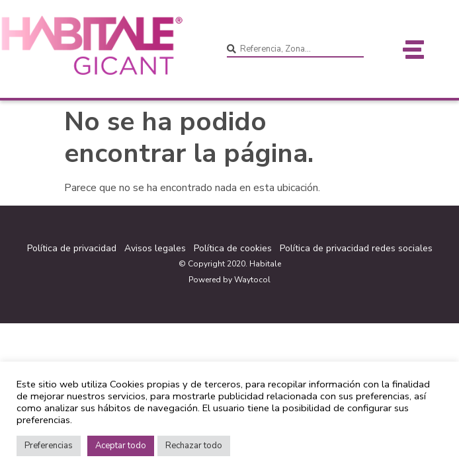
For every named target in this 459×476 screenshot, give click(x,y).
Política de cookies (233, 248)
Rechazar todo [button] (194, 446)
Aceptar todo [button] (121, 446)
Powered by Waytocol (230, 280)
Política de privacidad (72, 248)
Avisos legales (155, 248)
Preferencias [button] (49, 446)
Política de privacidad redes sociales (356, 248)
